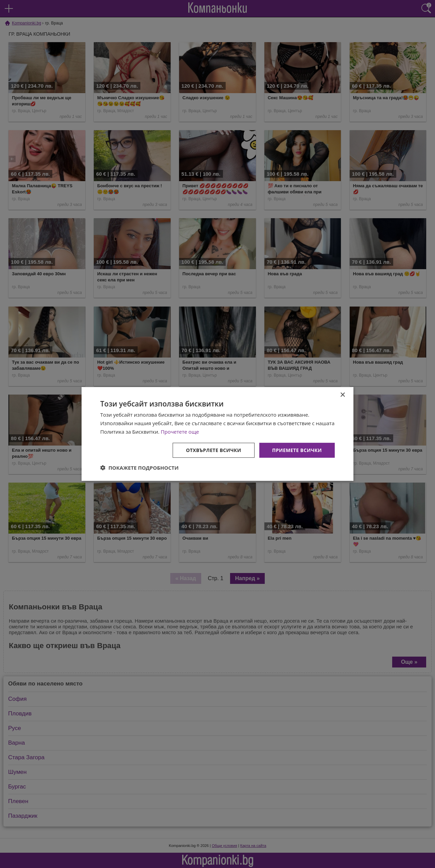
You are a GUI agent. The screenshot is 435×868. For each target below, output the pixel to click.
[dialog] (217, 434)
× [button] (342, 395)
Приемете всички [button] (297, 450)
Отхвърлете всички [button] (214, 450)
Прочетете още (180, 432)
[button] (140, 468)
